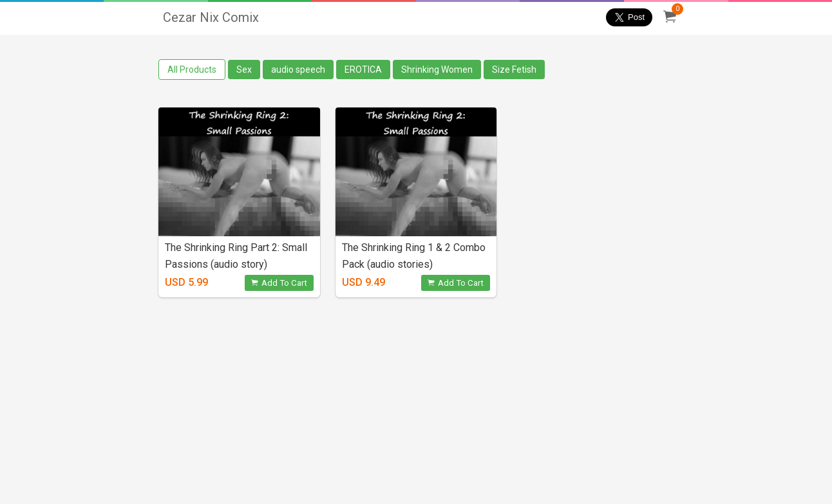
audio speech (298, 70)
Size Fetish (514, 70)
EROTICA (363, 70)
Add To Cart (279, 283)
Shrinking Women (437, 70)
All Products (192, 70)
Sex (244, 70)
